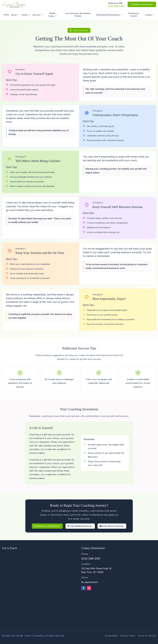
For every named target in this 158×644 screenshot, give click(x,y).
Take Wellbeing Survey (81, 526)
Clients (25, 15)
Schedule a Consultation (48, 526)
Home (6, 15)
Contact (148, 15)
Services (36, 15)
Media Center (52, 15)
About (14, 15)
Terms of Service (147, 636)
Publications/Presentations (108, 15)
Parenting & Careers (134, 15)
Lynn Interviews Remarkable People (78, 15)
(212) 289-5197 (116, 6)
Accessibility (111, 636)
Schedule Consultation (142, 4)
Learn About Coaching (113, 526)
